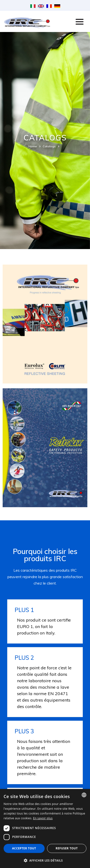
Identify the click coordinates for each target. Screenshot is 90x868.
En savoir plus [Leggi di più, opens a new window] (43, 818)
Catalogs (49, 146)
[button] (45, 860)
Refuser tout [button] (67, 848)
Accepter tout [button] (24, 848)
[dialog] (45, 828)
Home (33, 146)
